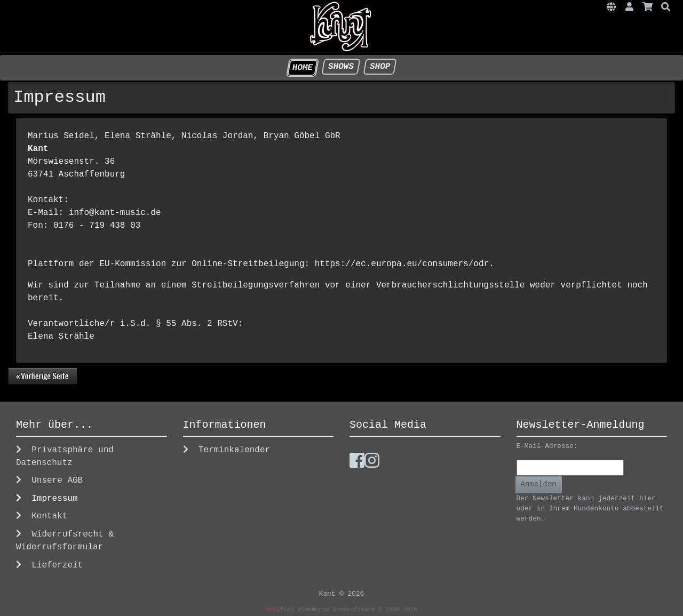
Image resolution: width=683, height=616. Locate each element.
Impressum (47, 498)
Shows (341, 67)
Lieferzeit (49, 565)
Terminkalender (227, 450)
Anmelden (539, 484)
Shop (380, 67)
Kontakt (42, 516)
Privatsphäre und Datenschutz (65, 456)
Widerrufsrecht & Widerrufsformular (65, 541)
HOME (303, 68)
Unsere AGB (49, 480)
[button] (611, 8)
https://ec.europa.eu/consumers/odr (402, 264)
